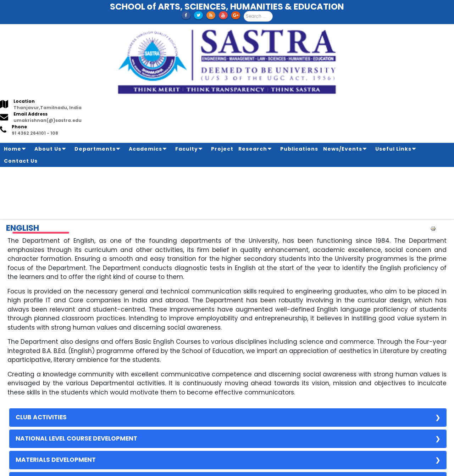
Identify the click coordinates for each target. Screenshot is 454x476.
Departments (95, 149)
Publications (299, 149)
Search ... (244, 11)
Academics (145, 149)
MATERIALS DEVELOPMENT (56, 460)
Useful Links (393, 149)
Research (253, 149)
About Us (48, 149)
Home (13, 149)
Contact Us (21, 161)
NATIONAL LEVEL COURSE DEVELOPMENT (76, 438)
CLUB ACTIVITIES (41, 417)
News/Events (343, 149)
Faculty (187, 149)
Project (222, 149)
